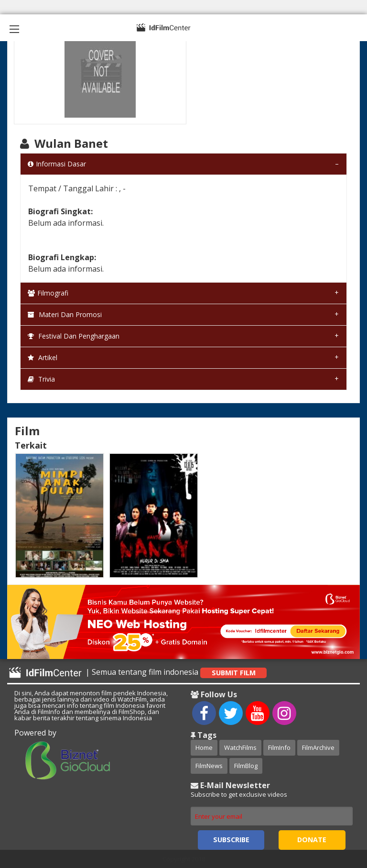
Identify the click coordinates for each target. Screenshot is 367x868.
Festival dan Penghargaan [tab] (74, 336)
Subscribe (231, 840)
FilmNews (209, 766)
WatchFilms (240, 747)
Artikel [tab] (43, 357)
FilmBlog (246, 766)
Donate (312, 840)
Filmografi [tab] (48, 293)
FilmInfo (279, 747)
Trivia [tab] (41, 379)
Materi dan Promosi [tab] (65, 314)
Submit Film (234, 673)
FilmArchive (318, 747)
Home (204, 747)
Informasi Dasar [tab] (57, 164)
